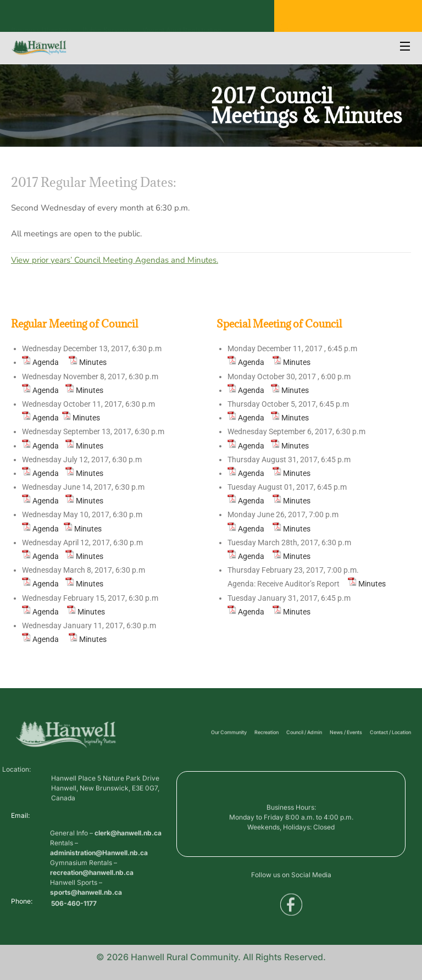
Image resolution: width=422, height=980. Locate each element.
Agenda (46, 362)
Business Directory (41, 19)
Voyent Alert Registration (182, 19)
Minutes (93, 362)
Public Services (107, 19)
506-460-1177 (74, 908)
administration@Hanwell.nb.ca (99, 887)
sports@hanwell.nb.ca (86, 926)
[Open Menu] (406, 48)
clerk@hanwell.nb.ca (128, 867)
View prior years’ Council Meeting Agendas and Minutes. (115, 260)
